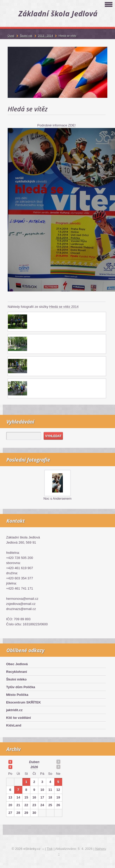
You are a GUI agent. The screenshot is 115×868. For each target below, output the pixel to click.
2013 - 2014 (46, 36)
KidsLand (14, 725)
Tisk (50, 849)
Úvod (11, 36)
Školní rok (26, 36)
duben (34, 762)
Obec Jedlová (17, 664)
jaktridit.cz (14, 710)
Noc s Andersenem (57, 498)
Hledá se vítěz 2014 (64, 307)
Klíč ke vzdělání (19, 718)
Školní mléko (16, 679)
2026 (34, 767)
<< (10, 762)
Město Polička (17, 695)
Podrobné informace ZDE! (56, 125)
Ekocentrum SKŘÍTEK (24, 702)
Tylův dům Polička (21, 687)
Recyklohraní (17, 672)
